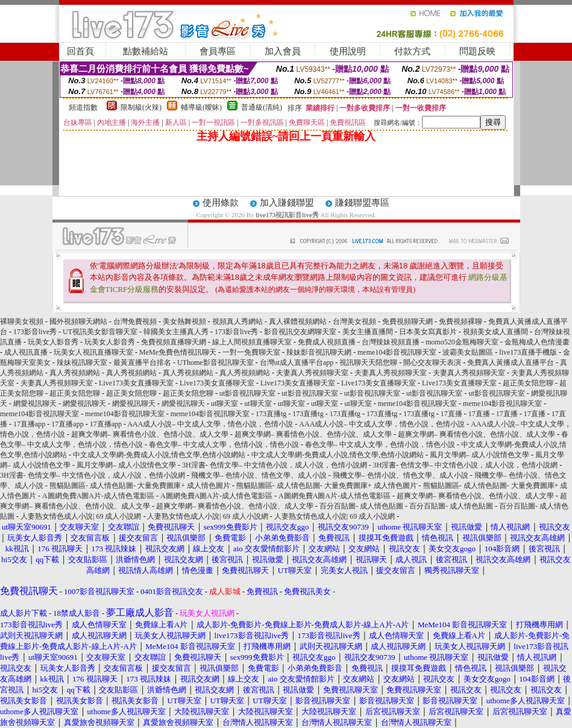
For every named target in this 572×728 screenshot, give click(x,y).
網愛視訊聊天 (35, 404)
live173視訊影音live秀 (287, 215)
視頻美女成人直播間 (495, 332)
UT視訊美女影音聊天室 (100, 332)
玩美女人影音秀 (53, 342)
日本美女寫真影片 (428, 332)
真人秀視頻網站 (75, 373)
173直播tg (271, 414)
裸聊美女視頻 (22, 321)
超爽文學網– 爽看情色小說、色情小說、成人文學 (150, 434)
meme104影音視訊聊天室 (397, 352)
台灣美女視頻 (354, 321)
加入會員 (283, 51)
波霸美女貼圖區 (468, 352)
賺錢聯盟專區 (362, 203)
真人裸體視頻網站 (298, 321)
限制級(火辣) (141, 107)
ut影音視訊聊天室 (247, 393)
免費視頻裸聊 (460, 321)
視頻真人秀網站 (237, 321)
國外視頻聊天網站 (78, 321)
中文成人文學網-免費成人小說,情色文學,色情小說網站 (159, 455)
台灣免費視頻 (135, 321)
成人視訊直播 (26, 352)
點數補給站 (146, 51)
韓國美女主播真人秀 (176, 332)
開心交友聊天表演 (432, 362)
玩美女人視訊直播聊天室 (93, 352)
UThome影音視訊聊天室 (215, 362)
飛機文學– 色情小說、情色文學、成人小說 (259, 475)
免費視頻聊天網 (407, 321)
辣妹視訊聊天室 (82, 362)
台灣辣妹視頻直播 (391, 342)
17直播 (451, 414)
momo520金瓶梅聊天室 (462, 342)
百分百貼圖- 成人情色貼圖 (361, 506)
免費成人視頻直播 (327, 342)
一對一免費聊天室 (251, 352)
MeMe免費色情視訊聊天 (178, 352)
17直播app (29, 424)
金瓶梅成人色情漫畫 (537, 342)
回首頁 (80, 51)
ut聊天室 (225, 404)
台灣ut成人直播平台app (297, 362)
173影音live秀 (35, 332)
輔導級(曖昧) (201, 107)
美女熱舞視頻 (184, 321)
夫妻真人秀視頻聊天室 (312, 373)
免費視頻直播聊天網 (174, 342)
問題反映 (477, 51)
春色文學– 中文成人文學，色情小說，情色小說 (224, 445)
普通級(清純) (262, 107)
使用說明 (348, 51)
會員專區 (218, 51)
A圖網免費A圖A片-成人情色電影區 (98, 496)
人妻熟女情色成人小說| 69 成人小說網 (81, 516)
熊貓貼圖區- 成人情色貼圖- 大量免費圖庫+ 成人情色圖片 (140, 486)
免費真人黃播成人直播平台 (511, 362)
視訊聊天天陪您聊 (368, 362)
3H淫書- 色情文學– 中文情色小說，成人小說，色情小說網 (275, 465)
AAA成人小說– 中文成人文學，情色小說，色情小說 (210, 424)
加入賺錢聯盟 (287, 203)
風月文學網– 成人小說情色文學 (479, 455)
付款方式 (412, 51)
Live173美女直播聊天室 (136, 383)
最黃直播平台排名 (142, 362)
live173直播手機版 (528, 352)
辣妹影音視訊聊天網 (319, 352)
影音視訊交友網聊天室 (300, 332)
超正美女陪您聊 (528, 383)
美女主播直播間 (368, 332)
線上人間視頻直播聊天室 (252, 342)
